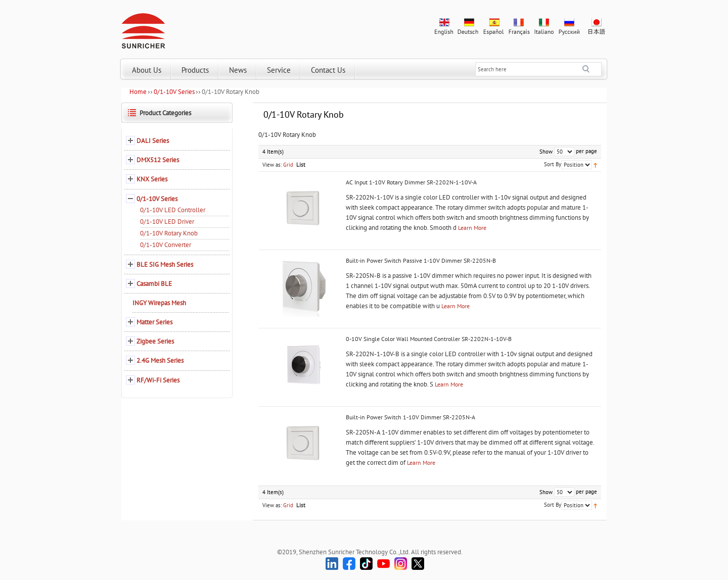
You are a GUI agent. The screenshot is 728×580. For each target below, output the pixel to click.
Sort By (553, 164)
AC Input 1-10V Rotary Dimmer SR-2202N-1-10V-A (411, 182)
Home (138, 92)
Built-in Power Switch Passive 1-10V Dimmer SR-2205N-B (421, 260)
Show (546, 152)
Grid (288, 165)
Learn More (472, 228)
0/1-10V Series (174, 92)
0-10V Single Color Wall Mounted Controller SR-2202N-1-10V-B (429, 339)
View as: (272, 165)
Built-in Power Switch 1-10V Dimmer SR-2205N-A (411, 417)
